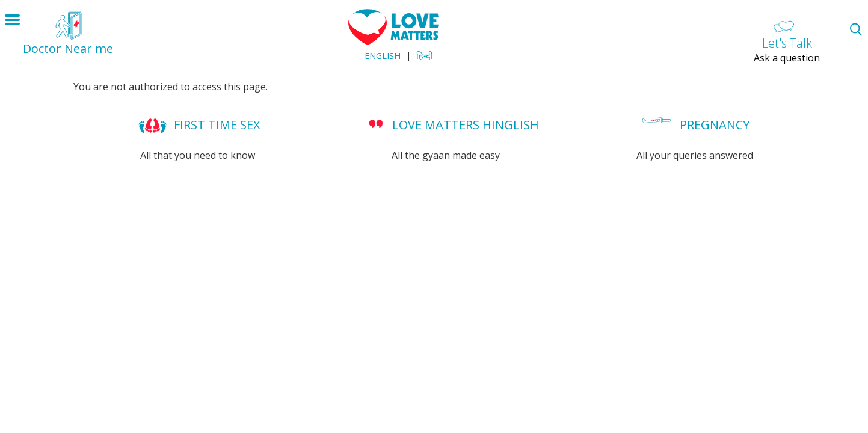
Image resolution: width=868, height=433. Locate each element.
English (383, 56)
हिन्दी (425, 56)
